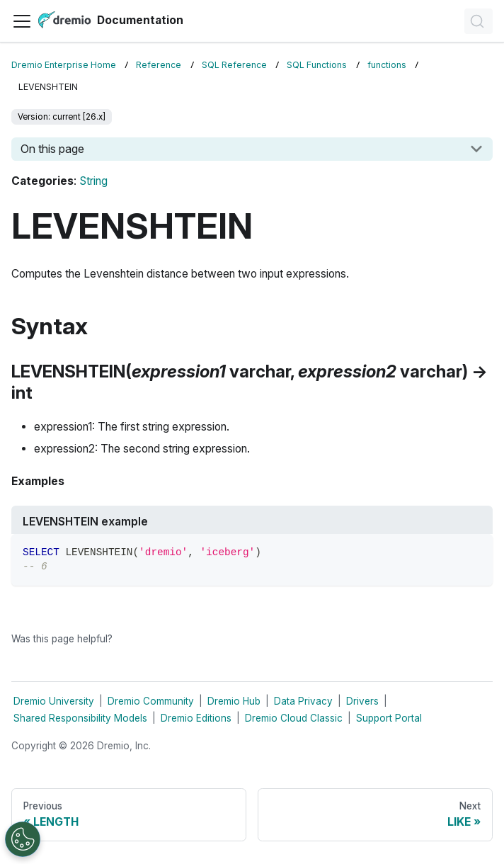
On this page (52, 149)
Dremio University (54, 701)
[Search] (479, 21)
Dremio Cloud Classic (294, 718)
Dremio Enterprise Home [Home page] (64, 65)
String (93, 181)
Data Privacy (303, 701)
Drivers (362, 701)
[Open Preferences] (23, 839)
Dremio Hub (234, 701)
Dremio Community (151, 701)
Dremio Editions (196, 718)
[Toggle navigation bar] (22, 21)
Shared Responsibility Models (80, 718)
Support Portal (389, 718)
